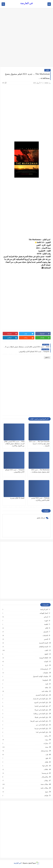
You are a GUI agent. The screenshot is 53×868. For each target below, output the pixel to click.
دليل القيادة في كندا (42, 732)
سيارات (46, 743)
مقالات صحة (44, 784)
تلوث (47, 684)
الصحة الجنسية (44, 643)
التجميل (46, 632)
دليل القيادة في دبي (42, 725)
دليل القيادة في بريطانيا (41, 714)
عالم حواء (45, 766)
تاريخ (47, 665)
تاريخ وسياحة (44, 669)
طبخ (47, 758)
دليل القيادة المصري (42, 695)
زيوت (46, 740)
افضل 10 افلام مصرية (17, 498)
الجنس (46, 639)
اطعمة (46, 624)
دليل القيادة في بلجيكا (41, 717)
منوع (47, 792)
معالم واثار (45, 777)
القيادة (46, 662)
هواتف (46, 795)
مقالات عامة (44, 788)
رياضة (46, 736)
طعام (46, 762)
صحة (47, 747)
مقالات (46, 781)
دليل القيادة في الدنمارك (40, 699)
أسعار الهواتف (44, 613)
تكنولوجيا (45, 680)
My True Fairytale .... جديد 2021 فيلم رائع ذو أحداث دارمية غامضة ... (39, 444)
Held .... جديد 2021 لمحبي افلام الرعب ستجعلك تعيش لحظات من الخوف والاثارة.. (14, 444)
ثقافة (46, 688)
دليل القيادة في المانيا (41, 706)
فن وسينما (45, 773)
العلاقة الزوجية (44, 658)
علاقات (46, 769)
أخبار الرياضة (44, 609)
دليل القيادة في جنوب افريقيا (39, 721)
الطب (46, 650)
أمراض (46, 617)
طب (47, 755)
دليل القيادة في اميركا (41, 710)
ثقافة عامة (45, 691)
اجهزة (46, 621)
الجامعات (45, 635)
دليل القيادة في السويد (41, 702)
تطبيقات (45, 673)
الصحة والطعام (44, 647)
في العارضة (27, 3)
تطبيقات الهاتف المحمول (40, 676)
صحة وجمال (44, 751)
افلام (47, 70)
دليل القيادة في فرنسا (41, 729)
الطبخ (46, 654)
